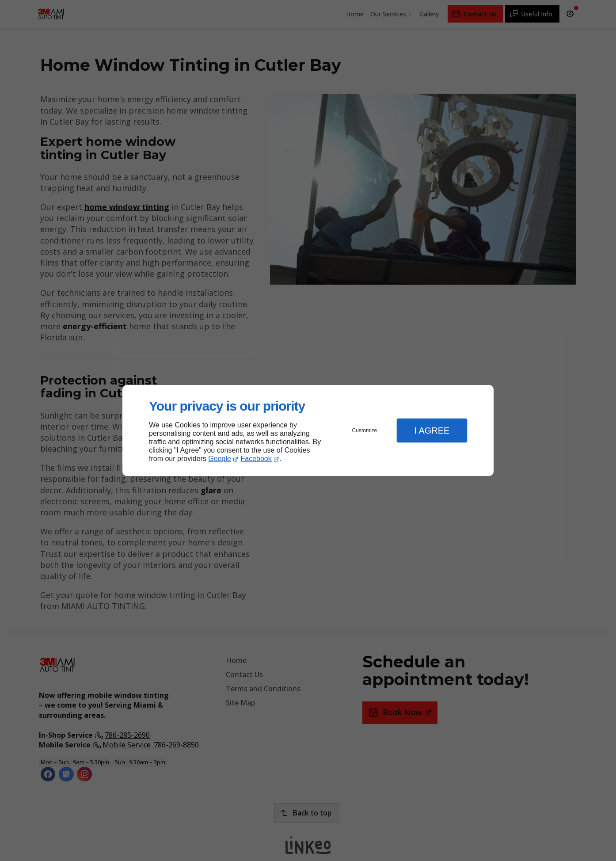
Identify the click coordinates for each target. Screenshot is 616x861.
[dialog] (308, 431)
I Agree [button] (432, 430)
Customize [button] (365, 430)
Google (220, 459)
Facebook (256, 459)
